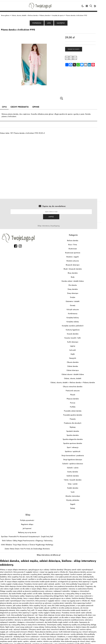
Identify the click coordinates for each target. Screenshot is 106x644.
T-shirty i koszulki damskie (79, 474)
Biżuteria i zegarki (79, 251)
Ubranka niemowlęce (79, 490)
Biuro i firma (79, 239)
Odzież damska (79, 361)
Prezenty (79, 413)
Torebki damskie (79, 482)
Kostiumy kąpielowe (79, 324)
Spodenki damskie (79, 425)
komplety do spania (60, 15)
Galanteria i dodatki (79, 296)
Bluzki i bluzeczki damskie (79, 263)
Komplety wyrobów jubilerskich (79, 320)
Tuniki (79, 486)
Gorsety (79, 300)
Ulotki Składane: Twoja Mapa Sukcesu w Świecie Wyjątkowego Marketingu (29, 539)
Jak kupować (29, 523)
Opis (7, 106)
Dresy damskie (79, 283)
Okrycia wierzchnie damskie (79, 381)
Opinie (38, 106)
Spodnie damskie (79, 429)
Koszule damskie (79, 328)
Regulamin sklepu (29, 519)
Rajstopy (79, 421)
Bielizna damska (79, 235)
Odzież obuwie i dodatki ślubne (79, 369)
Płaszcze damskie (79, 393)
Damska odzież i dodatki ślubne (79, 275)
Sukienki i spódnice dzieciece (79, 458)
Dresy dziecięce (79, 288)
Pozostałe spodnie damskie (79, 409)
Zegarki (79, 498)
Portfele (79, 401)
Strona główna (7, 15)
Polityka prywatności (29, 515)
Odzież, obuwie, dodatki (79, 373)
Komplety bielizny (79, 312)
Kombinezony (79, 308)
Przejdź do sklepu (79, 48)
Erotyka (79, 292)
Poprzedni (41, 22)
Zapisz (95, 211)
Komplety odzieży (79, 316)
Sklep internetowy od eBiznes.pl (53, 549)
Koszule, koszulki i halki (79, 332)
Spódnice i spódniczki (79, 446)
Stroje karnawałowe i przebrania (79, 450)
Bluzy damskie (79, 267)
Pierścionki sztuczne (79, 385)
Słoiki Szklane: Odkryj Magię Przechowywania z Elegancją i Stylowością (29, 535)
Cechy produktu (22, 106)
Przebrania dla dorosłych (79, 417)
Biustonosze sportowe (79, 247)
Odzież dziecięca (79, 365)
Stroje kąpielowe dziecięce (79, 454)
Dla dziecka (79, 279)
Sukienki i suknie (79, 462)
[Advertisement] (53, 148)
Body (79, 271)
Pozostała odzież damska (79, 405)
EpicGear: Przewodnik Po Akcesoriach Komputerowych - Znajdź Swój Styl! (29, 531)
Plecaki (79, 389)
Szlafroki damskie (79, 470)
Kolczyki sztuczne (79, 304)
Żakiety (79, 503)
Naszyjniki (79, 352)
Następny (65, 22)
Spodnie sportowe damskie (79, 438)
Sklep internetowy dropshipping (53, 220)
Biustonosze (79, 243)
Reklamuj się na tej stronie (29, 527)
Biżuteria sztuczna (79, 255)
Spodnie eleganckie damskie (79, 434)
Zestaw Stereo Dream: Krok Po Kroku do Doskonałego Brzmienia (29, 543)
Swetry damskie (79, 466)
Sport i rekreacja (79, 442)
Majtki (79, 348)
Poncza (79, 397)
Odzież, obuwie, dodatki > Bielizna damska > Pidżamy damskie (33, 15)
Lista (53, 22)
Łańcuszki (79, 344)
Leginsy (79, 340)
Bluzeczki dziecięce (79, 259)
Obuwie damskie (79, 356)
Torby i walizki (79, 478)
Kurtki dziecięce (79, 336)
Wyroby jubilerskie (79, 494)
